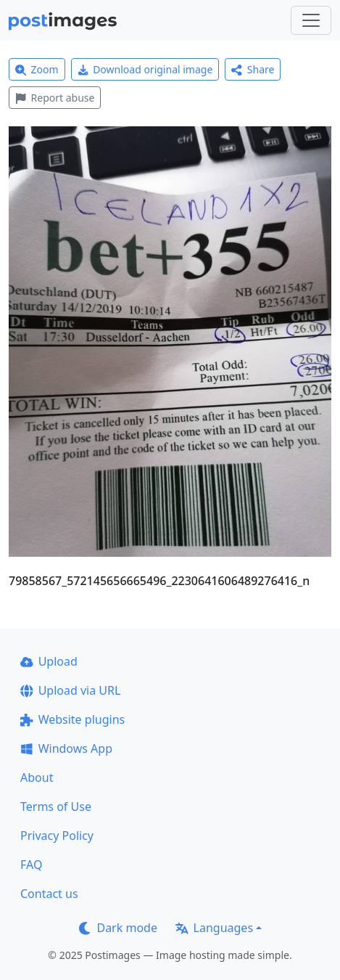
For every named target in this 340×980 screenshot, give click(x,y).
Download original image (145, 69)
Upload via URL (70, 690)
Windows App (66, 748)
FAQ (31, 865)
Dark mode (118, 928)
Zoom (37, 69)
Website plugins (72, 719)
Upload (49, 661)
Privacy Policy (57, 836)
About (37, 777)
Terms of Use (56, 807)
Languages (214, 928)
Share (253, 69)
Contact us (49, 894)
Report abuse (55, 98)
